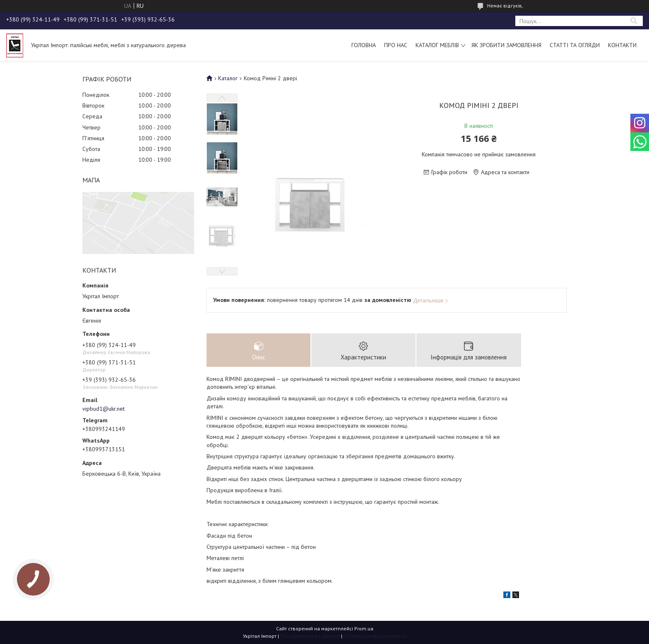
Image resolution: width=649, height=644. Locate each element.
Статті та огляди (575, 45)
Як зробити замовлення (506, 45)
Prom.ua (364, 628)
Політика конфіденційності (375, 636)
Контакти (622, 45)
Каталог (228, 78)
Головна (364, 45)
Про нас (396, 45)
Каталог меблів (437, 45)
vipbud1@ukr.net (103, 409)
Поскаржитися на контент (310, 636)
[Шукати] (633, 21)
